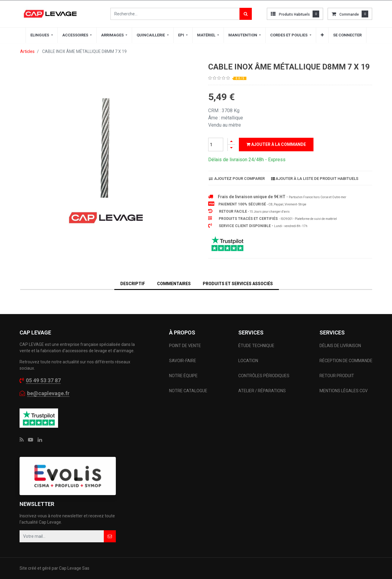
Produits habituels (294, 14)
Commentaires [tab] (174, 284)
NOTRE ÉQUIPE (183, 376)
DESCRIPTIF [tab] (133, 284)
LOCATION (249, 361)
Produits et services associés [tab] (238, 284)
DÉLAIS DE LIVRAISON (341, 346)
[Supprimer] (231, 148)
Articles (27, 51)
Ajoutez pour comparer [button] (237, 179)
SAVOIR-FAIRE (183, 361)
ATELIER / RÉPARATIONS (262, 391)
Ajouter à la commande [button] (276, 144)
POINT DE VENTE (185, 346)
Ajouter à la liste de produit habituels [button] (315, 179)
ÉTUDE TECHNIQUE (257, 346)
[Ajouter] (231, 141)
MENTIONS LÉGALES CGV (344, 391)
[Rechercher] (246, 14)
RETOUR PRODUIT (337, 376)
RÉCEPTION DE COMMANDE (346, 361)
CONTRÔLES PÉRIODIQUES (264, 376)
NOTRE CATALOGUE (188, 391)
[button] (322, 35)
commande (349, 14)
